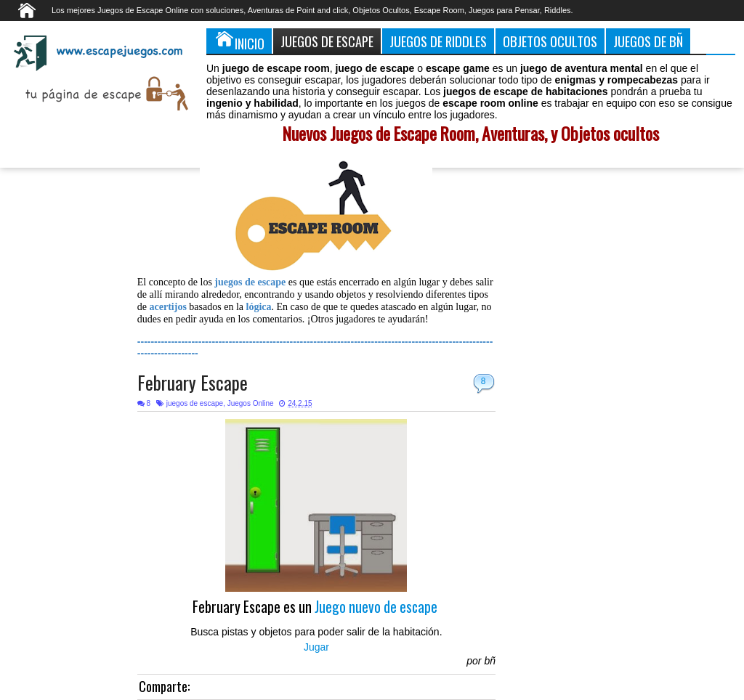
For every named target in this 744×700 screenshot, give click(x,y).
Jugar (316, 647)
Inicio (239, 41)
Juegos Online (251, 403)
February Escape (193, 382)
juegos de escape (195, 403)
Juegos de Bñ (648, 41)
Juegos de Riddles (438, 41)
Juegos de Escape (327, 41)
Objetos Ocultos (550, 41)
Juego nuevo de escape (377, 607)
